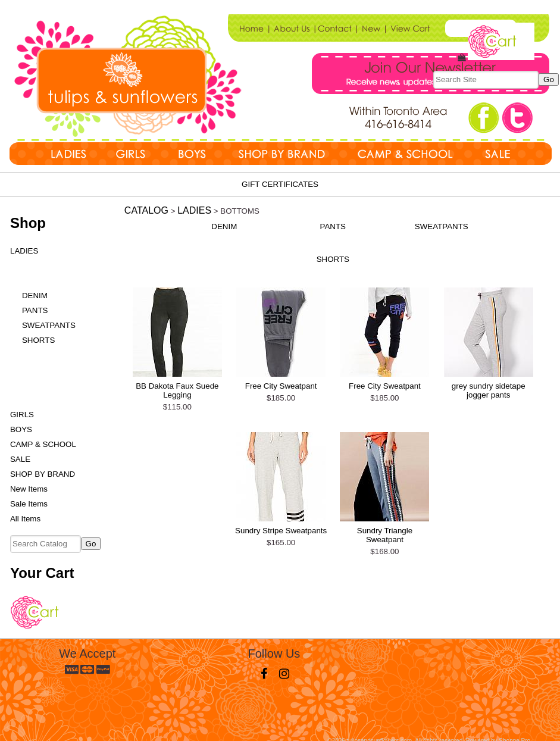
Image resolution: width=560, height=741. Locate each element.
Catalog (146, 210)
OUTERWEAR (42, 370)
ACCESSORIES (45, 400)
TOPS (27, 266)
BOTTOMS (36, 281)
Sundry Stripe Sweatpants (281, 531)
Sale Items (29, 504)
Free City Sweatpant (281, 386)
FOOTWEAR (39, 385)
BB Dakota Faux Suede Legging (177, 390)
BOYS (21, 429)
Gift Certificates (280, 184)
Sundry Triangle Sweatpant (385, 535)
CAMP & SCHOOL (43, 444)
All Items (25, 519)
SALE (20, 459)
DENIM (35, 296)
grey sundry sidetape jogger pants (489, 390)
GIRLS (22, 415)
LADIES (24, 251)
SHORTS (38, 340)
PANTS (35, 310)
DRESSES (35, 355)
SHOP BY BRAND (43, 474)
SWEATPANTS (49, 325)
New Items (29, 489)
